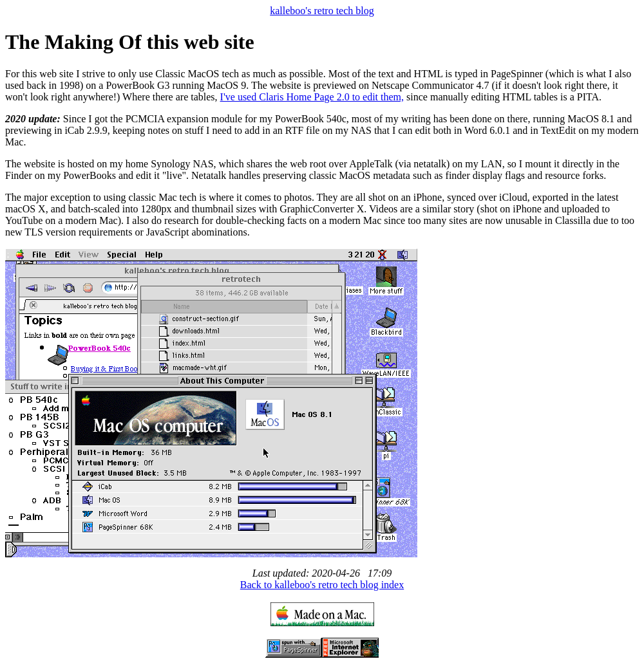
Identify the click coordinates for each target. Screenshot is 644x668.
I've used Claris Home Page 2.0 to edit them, (312, 97)
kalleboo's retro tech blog (322, 11)
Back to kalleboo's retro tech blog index (322, 585)
